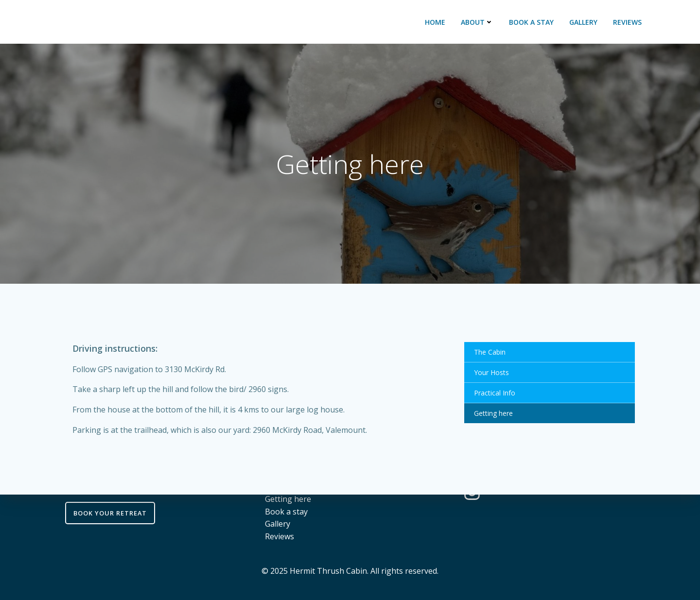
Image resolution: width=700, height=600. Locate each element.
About (477, 22)
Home (435, 22)
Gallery (583, 22)
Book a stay (531, 22)
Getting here (493, 413)
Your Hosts (491, 372)
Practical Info (495, 393)
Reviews (627, 22)
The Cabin (490, 352)
